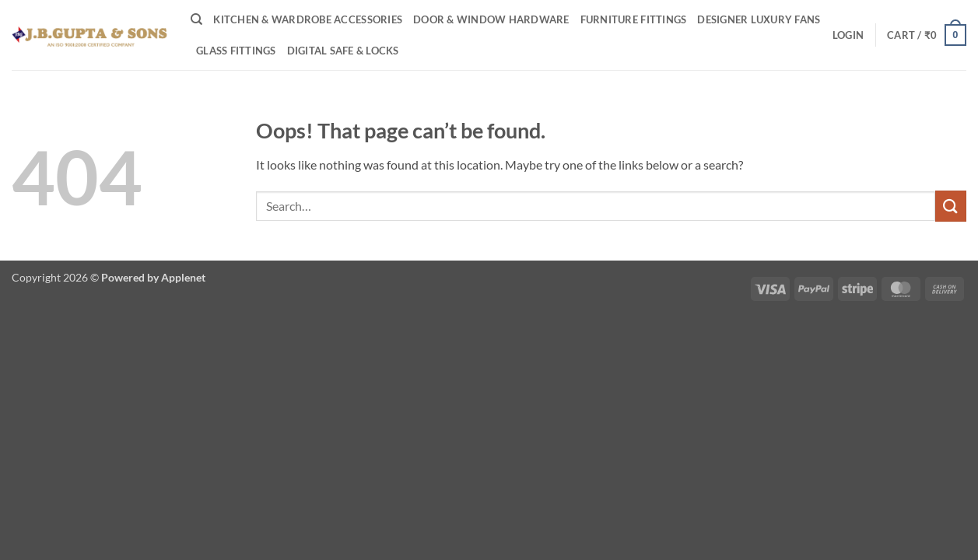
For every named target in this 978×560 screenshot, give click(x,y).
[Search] (196, 19)
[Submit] (951, 206)
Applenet (183, 277)
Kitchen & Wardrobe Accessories (308, 19)
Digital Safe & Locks (343, 51)
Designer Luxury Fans (759, 19)
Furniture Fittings (634, 19)
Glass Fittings (236, 51)
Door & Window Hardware (491, 19)
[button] (848, 35)
